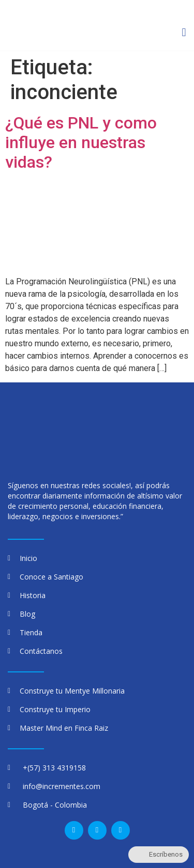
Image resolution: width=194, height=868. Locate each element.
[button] (184, 33)
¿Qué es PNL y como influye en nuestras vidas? (81, 143)
